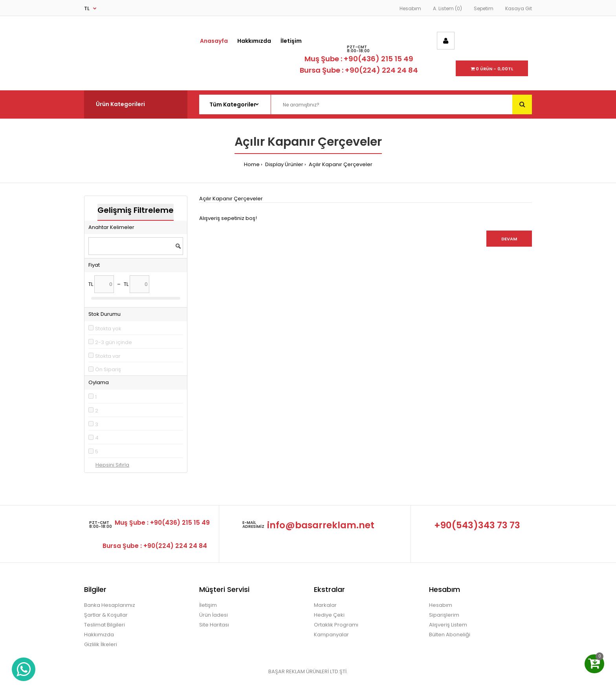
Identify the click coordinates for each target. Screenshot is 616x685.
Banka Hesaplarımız (110, 605)
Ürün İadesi (214, 615)
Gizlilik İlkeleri (101, 644)
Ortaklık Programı (336, 625)
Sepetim (484, 8)
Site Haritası (214, 625)
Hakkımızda (99, 635)
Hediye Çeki (329, 615)
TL (87, 8)
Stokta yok (108, 329)
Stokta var (108, 356)
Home (252, 164)
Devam (509, 239)
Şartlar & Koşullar (106, 615)
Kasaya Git (519, 8)
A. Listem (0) (447, 8)
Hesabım (410, 8)
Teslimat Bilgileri (104, 625)
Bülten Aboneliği (450, 635)
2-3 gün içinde (114, 342)
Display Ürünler (284, 164)
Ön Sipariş (108, 369)
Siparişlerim (444, 615)
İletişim (208, 605)
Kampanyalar (331, 635)
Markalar (325, 605)
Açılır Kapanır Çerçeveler (340, 164)
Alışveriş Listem (448, 625)
